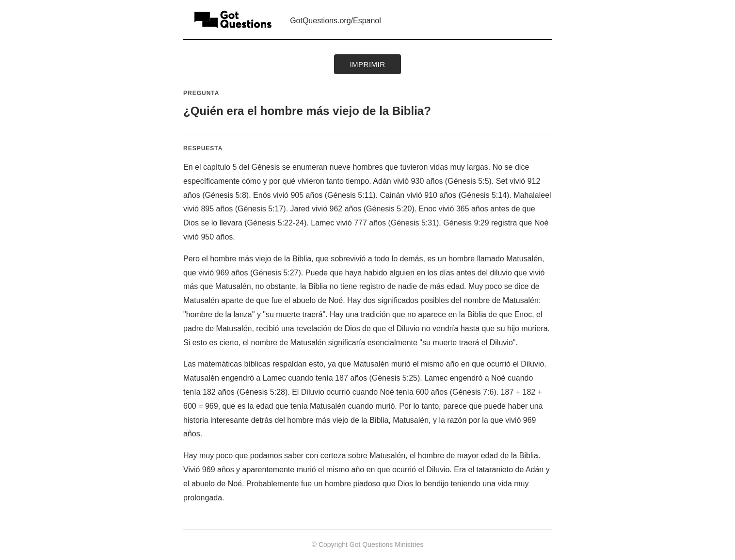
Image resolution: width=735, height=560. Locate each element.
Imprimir (367, 64)
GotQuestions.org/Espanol (336, 21)
